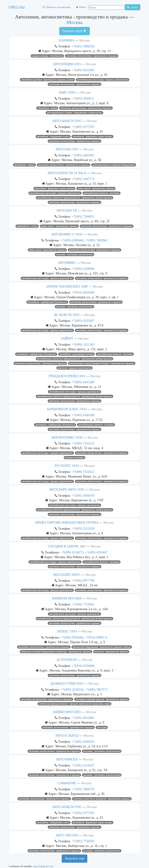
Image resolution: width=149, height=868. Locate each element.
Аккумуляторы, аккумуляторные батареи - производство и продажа (102, 363)
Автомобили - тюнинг (25, 165)
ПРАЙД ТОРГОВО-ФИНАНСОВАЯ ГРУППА (67, 523)
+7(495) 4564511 (83, 98)
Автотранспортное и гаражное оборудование (114, 165)
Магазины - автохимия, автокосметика (75, 255)
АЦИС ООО (67, 92)
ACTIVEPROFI (67, 660)
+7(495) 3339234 (72, 690)
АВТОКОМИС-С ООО (67, 234)
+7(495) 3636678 (83, 496)
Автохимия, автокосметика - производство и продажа (92, 56)
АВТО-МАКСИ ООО (67, 121)
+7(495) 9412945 (83, 70)
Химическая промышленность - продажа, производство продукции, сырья (74, 704)
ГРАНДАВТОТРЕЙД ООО (67, 376)
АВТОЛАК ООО (67, 149)
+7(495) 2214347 (83, 765)
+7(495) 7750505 (83, 841)
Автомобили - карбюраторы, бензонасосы (47, 302)
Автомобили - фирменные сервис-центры (92, 137)
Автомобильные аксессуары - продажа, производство (103, 80)
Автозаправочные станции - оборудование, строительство (75, 113)
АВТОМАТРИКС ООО (67, 438)
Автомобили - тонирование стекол (53, 137)
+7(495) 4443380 (83, 382)
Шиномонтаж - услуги (27, 226)
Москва (74, 22)
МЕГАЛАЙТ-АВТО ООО (67, 490)
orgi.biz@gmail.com (43, 866)
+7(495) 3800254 (83, 46)
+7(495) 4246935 (83, 742)
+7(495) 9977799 (83, 581)
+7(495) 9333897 (83, 321)
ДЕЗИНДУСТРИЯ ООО (67, 684)
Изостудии (102, 727)
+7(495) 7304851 (83, 216)
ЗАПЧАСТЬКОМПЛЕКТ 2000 (67, 286)
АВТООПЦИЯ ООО (67, 64)
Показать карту (74, 31)
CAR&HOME (67, 783)
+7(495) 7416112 (83, 443)
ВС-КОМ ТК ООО (67, 315)
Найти (133, 7)
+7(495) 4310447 (96, 552)
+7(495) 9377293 (83, 127)
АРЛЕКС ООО (67, 631)
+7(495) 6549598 (83, 415)
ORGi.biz (17, 7)
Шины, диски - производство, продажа (96, 189)
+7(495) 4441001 (83, 155)
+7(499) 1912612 (83, 472)
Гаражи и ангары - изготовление (47, 56)
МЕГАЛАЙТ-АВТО (67, 575)
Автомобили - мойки (47, 108)
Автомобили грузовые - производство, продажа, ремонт (47, 80)
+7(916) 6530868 (83, 666)
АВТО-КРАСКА (67, 759)
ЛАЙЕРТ (67, 339)
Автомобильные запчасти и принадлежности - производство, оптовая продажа (74, 198)
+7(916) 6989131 (96, 637)
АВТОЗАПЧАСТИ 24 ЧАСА (67, 173)
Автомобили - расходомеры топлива (76, 354)
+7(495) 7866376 (83, 789)
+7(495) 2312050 (83, 529)
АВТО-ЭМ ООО (67, 835)
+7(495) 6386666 (72, 240)
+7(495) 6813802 (83, 718)
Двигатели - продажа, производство (75, 368)
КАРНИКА (67, 40)
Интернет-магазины (74, 458)
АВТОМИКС (67, 263)
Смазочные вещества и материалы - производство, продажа (102, 799)
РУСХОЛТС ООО (67, 466)
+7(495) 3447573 (83, 179)
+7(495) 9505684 (72, 637)
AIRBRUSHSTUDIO (67, 712)
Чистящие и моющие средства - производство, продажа (102, 699)
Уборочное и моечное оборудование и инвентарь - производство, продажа (56, 652)
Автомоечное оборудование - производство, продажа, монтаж (102, 647)
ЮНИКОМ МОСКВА (67, 598)
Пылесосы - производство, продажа (111, 652)
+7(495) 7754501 (83, 604)
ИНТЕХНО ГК (67, 211)
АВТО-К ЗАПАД (67, 736)
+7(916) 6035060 (83, 292)
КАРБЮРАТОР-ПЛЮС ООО (67, 409)
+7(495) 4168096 (83, 269)
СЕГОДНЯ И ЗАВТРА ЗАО (67, 546)
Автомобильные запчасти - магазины (102, 193)
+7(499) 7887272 (96, 690)
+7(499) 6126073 (72, 552)
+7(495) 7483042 (96, 240)
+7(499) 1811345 (83, 344)
